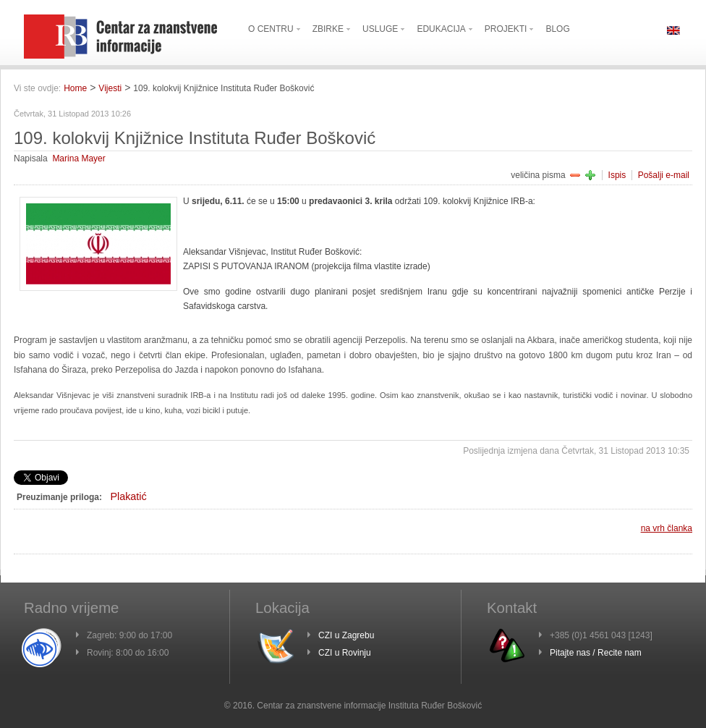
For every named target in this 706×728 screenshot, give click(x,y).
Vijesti (110, 88)
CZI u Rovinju (345, 653)
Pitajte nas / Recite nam (596, 653)
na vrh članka (667, 528)
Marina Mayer (78, 158)
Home (75, 88)
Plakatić (128, 496)
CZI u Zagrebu (346, 635)
